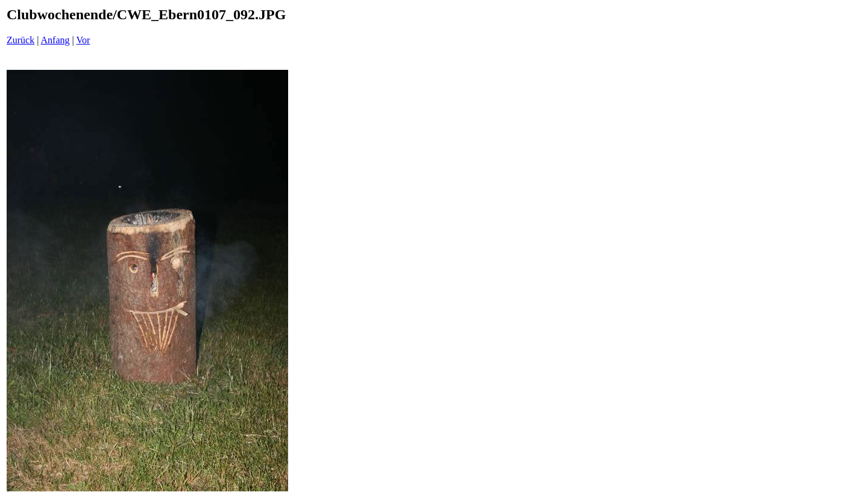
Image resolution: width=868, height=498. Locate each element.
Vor (83, 40)
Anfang (55, 40)
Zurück (20, 40)
